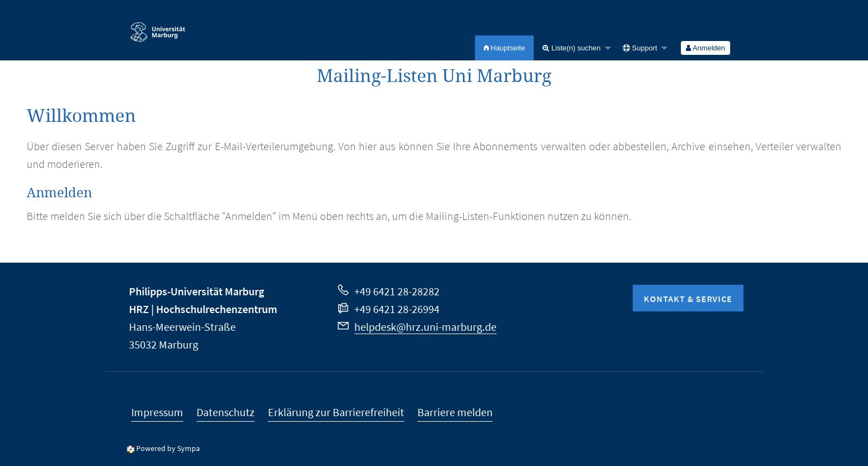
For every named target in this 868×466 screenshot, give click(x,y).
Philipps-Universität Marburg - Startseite (158, 27)
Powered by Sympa (168, 448)
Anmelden (705, 48)
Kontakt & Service (688, 299)
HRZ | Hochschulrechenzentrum (203, 309)
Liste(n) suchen (572, 48)
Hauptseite (505, 48)
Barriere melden (455, 412)
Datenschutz (226, 412)
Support (640, 48)
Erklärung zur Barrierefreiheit (336, 412)
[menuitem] (505, 48)
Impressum (157, 412)
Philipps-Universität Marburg (197, 291)
